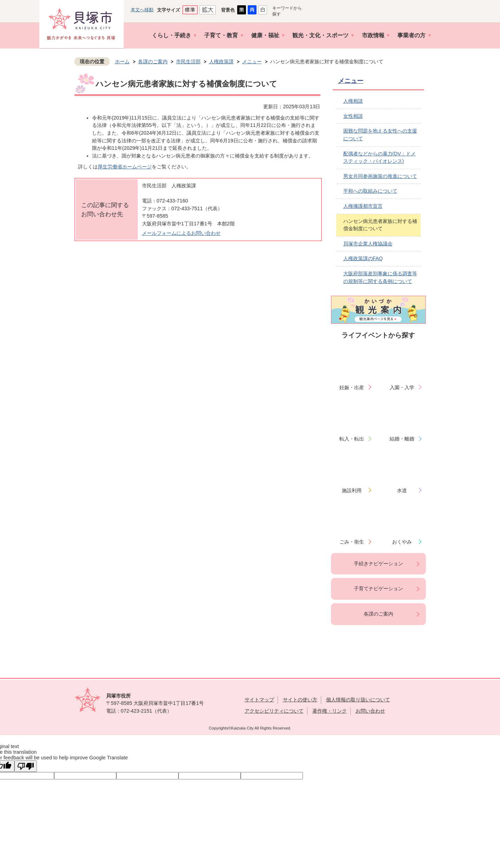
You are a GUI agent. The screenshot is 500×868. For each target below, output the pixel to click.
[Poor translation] (26, 766)
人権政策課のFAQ (363, 258)
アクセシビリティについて (274, 711)
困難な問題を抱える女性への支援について (380, 135)
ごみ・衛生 (352, 542)
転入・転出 (352, 439)
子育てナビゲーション (378, 589)
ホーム (122, 62)
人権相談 (353, 101)
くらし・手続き (171, 35)
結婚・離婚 (402, 439)
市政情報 (373, 35)
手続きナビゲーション (378, 564)
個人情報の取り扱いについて (358, 700)
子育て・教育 (221, 35)
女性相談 (353, 116)
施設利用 (352, 490)
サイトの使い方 (300, 700)
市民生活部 (188, 62)
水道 (402, 490)
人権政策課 (221, 62)
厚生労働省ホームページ (125, 167)
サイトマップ (259, 700)
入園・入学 (402, 387)
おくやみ (402, 542)
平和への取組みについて (370, 191)
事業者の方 (411, 35)
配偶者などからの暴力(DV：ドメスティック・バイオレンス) (380, 157)
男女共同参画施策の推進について (380, 176)
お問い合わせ (370, 711)
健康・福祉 (265, 35)
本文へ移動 (142, 10)
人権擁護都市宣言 (363, 206)
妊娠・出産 (352, 387)
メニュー (252, 62)
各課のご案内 (153, 62)
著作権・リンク (330, 711)
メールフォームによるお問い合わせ (181, 233)
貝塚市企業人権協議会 (368, 244)
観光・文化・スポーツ (320, 35)
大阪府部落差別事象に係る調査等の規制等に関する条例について (380, 277)
